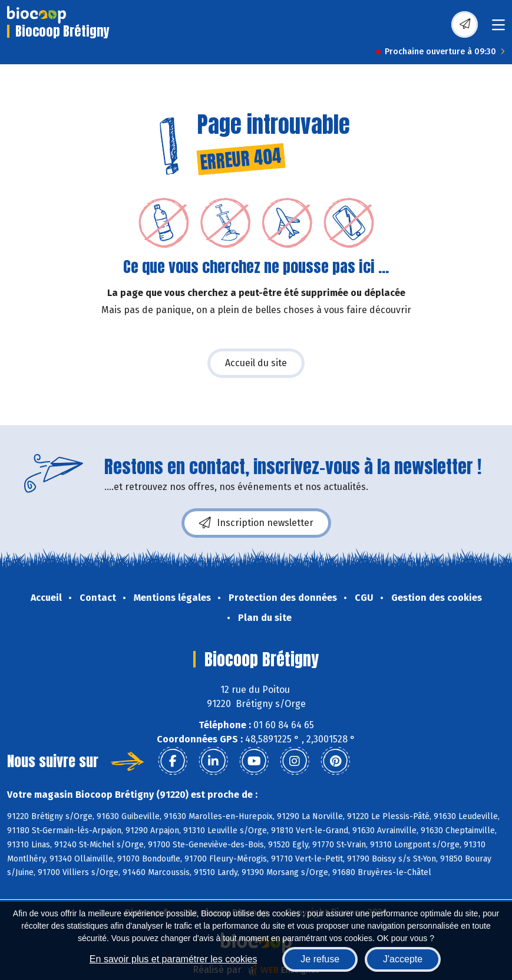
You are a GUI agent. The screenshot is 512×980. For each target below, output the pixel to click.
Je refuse (320, 959)
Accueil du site (256, 363)
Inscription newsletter (256, 523)
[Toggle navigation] (498, 29)
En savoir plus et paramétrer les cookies (174, 959)
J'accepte (403, 959)
